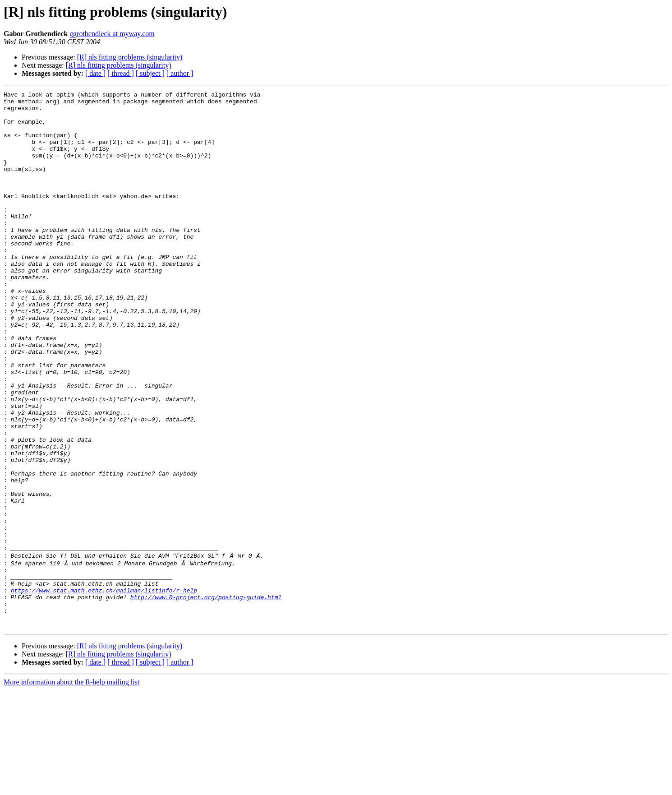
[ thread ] (121, 73)
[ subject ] (150, 73)
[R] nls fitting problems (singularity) (130, 57)
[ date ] (95, 73)
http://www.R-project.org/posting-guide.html (206, 697)
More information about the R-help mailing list (71, 787)
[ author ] (180, 73)
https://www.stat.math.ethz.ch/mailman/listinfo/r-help (104, 689)
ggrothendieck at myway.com (112, 34)
